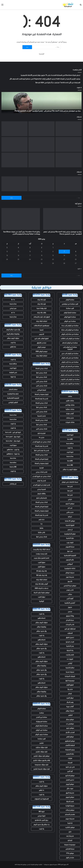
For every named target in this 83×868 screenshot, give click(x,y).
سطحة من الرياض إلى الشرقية (70, 348)
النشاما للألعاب (70, 745)
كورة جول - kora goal (13, 437)
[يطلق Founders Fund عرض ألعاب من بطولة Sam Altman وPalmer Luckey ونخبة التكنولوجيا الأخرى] (41, 129)
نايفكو (70, 840)
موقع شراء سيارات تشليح (41, 756)
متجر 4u (41, 438)
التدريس (41, 334)
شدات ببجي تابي (42, 381)
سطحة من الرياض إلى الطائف (70, 339)
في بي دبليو (70, 767)
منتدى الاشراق (42, 343)
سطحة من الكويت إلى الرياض (70, 384)
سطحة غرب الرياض (70, 321)
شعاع (70, 694)
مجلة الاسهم (70, 547)
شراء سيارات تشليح (41, 752)
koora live (70, 457)
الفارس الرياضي (13, 402)
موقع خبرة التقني (70, 586)
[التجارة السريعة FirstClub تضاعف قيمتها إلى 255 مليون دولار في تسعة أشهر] (15, 129)
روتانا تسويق (70, 616)
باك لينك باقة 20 (42, 571)
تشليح (41, 743)
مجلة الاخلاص (70, 849)
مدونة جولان (70, 711)
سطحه (41, 713)
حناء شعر (42, 520)
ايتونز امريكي (42, 390)
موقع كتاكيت (70, 827)
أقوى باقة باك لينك (41, 584)
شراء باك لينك (42, 300)
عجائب (70, 594)
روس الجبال (70, 702)
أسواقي (70, 564)
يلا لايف (41, 782)
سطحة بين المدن (41, 717)
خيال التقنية (70, 538)
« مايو (80, 269)
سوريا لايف (13, 445)
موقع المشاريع (70, 741)
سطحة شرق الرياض (70, 317)
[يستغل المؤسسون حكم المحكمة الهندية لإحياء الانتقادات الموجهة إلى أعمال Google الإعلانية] (41, 160)
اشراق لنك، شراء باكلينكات (42, 317)
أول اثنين (70, 771)
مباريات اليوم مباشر (42, 623)
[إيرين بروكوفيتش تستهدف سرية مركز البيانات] (15, 144)
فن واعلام (13, 484)
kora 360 (70, 465)
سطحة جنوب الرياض (42, 734)
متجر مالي (70, 512)
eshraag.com (19, 865)
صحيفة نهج (70, 577)
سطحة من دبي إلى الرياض (70, 358)
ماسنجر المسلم (70, 814)
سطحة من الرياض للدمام (70, 343)
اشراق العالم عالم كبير (41, 339)
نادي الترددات (70, 625)
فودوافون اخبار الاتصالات (41, 326)
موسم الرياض (41, 347)
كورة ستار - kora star (13, 441)
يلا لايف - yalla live (13, 450)
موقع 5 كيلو (70, 504)
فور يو (42, 468)
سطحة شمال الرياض (70, 313)
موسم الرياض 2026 (41, 352)
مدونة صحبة (70, 672)
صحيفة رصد (70, 836)
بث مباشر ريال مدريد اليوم (41, 825)
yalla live (13, 347)
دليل (70, 832)
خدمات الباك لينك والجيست (41, 549)
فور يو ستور (42, 433)
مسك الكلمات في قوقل (70, 482)
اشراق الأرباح (70, 685)
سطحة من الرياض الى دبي (70, 354)
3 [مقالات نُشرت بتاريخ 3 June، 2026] (30, 248)
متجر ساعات (70, 418)
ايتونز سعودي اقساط (41, 394)
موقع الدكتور (70, 776)
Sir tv (13, 300)
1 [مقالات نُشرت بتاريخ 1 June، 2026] (53, 248)
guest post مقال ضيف (41, 558)
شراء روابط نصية (42, 308)
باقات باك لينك (42, 313)
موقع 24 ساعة (70, 521)
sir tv (13, 313)
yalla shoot (42, 618)
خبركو (70, 517)
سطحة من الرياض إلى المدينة (70, 371)
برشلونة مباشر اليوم (13, 334)
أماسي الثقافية (70, 603)
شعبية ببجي (41, 489)
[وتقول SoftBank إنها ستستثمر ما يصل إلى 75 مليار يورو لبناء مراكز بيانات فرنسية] (68, 160)
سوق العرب (42, 562)
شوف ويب (70, 543)
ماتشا (41, 528)
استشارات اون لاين (70, 629)
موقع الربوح (70, 784)
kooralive (13, 463)
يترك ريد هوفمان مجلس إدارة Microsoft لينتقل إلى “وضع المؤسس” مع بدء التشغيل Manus (48, 111)
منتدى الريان (70, 858)
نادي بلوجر (70, 590)
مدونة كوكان (70, 573)
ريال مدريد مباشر (41, 631)
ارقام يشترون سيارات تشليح (41, 760)
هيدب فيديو (70, 642)
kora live (13, 458)
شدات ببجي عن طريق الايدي (42, 442)
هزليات (70, 758)
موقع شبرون (70, 797)
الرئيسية (42, 54)
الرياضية (41, 601)
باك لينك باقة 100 (42, 575)
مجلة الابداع (70, 620)
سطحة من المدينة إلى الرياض (70, 375)
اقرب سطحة (70, 308)
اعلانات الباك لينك (42, 321)
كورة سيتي (41, 816)
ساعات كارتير (70, 401)
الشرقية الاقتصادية (70, 556)
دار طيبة (70, 823)
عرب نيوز (70, 551)
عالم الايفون (70, 560)
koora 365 (13, 467)
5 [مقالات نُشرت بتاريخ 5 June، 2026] (7, 248)
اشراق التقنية (70, 525)
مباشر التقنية (70, 668)
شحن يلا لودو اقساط (42, 399)
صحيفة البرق (70, 793)
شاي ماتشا (41, 533)
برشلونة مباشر (42, 627)
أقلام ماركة (70, 414)
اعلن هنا (70, 486)
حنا (42, 524)
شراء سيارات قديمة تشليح (42, 769)
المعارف (70, 633)
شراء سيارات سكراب (42, 747)
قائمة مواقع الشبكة (36, 865)
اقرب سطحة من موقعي (70, 304)
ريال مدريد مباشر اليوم (13, 330)
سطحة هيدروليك (41, 722)
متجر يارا (70, 689)
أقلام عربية (70, 707)
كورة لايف (70, 435)
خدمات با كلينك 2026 (41, 588)
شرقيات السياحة (70, 676)
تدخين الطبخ (70, 780)
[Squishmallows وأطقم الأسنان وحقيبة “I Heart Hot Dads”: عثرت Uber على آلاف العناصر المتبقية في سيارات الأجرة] (68, 144)
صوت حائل (70, 789)
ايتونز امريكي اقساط (42, 459)
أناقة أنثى (70, 599)
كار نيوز (70, 581)
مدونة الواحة (70, 806)
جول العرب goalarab (41, 820)
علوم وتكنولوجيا (13, 394)
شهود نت (70, 659)
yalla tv (42, 790)
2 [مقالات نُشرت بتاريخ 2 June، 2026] (42, 248)
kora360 (70, 439)
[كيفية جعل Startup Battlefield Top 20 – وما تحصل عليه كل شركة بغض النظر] (41, 144)
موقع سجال (70, 720)
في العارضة (13, 373)
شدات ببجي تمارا (42, 373)
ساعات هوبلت (70, 422)
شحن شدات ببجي (41, 472)
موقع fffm (70, 853)
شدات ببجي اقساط (41, 368)
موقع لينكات (70, 810)
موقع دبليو (70, 728)
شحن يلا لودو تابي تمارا (42, 450)
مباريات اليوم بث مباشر (70, 469)
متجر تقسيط (41, 416)
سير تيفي (13, 308)
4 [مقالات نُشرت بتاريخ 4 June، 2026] (18, 248)
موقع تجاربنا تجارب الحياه (42, 593)
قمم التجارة (70, 802)
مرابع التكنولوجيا (70, 534)
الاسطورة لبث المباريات (41, 799)
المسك (70, 763)
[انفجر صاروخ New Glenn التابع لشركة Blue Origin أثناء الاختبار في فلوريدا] (15, 160)
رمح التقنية (70, 646)
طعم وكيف (70, 655)
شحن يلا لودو (42, 481)
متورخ (70, 607)
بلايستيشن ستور (42, 498)
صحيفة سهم (70, 819)
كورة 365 (42, 812)
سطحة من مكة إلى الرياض (70, 334)
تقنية (42, 330)
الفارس (70, 715)
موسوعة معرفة (70, 845)
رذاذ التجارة (70, 650)
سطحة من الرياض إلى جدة (70, 326)
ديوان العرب (70, 698)
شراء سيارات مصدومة (41, 765)
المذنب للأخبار (70, 732)
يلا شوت (70, 448)
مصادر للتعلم (13, 389)
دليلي (70, 499)
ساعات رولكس (70, 405)
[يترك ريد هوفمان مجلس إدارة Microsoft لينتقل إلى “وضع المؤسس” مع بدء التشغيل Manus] (68, 129)
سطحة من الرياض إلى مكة (70, 330)
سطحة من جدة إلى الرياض (70, 362)
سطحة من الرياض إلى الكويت (70, 379)
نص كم (70, 508)
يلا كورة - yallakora (13, 454)
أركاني (70, 663)
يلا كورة (13, 377)
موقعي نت (70, 724)
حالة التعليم (70, 754)
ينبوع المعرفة (70, 750)
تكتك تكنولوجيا (70, 568)
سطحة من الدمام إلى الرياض (70, 366)
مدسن (70, 612)
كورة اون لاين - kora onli (13, 432)
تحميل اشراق (70, 638)
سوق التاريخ (41, 567)
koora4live (70, 444)
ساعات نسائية (70, 409)
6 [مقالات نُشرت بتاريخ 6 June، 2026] (76, 252)
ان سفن (70, 530)
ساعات (70, 396)
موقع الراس (70, 737)
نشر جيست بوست (41, 554)
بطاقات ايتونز (42, 494)
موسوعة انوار (70, 681)
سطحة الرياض (70, 300)
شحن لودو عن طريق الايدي (41, 485)
